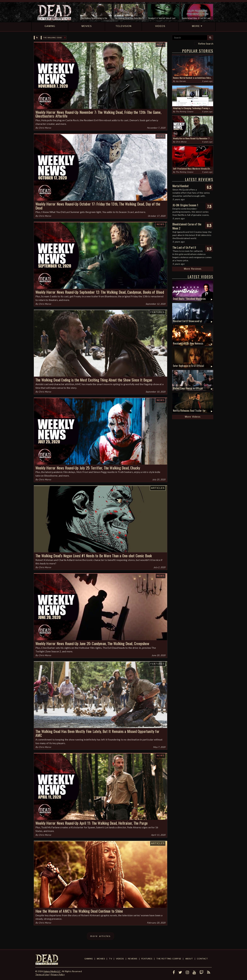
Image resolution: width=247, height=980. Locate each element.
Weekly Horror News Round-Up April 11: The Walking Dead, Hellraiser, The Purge (92, 823)
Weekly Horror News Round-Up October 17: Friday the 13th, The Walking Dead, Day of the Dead (98, 206)
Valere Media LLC (52, 971)
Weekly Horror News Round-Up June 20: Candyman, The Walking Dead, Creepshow (92, 643)
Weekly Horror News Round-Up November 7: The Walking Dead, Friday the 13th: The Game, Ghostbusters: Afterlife (98, 114)
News (161, 45)
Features (157, 312)
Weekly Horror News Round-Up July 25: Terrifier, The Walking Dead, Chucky (88, 468)
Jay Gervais (181, 81)
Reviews (133, 959)
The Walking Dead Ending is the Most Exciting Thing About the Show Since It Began (94, 380)
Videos (120, 959)
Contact (202, 959)
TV (110, 959)
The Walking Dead (53, 38)
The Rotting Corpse (184, 112)
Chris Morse (45, 128)
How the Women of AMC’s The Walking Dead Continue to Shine (79, 911)
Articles (158, 488)
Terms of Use (42, 974)
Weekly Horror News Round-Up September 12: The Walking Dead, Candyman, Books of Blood (100, 292)
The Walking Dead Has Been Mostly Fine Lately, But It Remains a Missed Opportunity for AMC (97, 733)
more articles (101, 936)
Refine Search (206, 44)
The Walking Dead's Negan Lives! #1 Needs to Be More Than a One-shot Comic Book (94, 556)
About (189, 959)
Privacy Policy (58, 974)
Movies (101, 959)
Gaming (89, 959)
